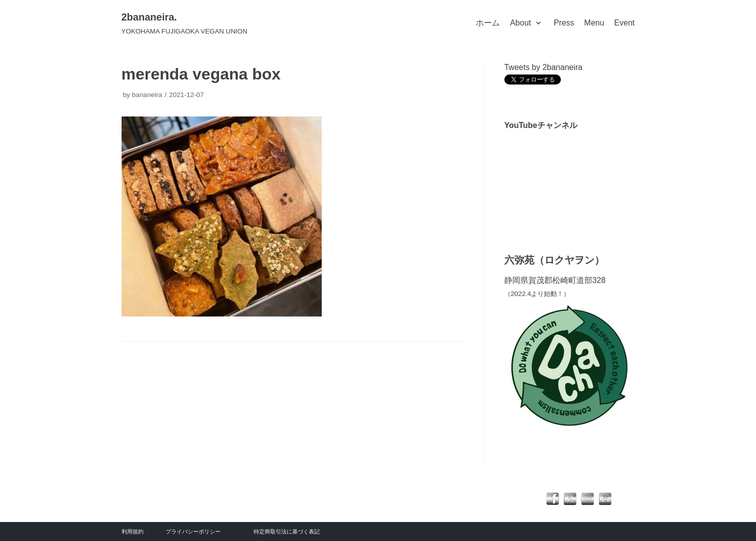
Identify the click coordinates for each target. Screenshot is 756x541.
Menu (594, 23)
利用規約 (133, 531)
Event (625, 23)
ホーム (488, 23)
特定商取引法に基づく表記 (287, 531)
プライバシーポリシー (193, 531)
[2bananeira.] (185, 23)
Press (564, 23)
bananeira (147, 95)
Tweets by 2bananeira (544, 67)
